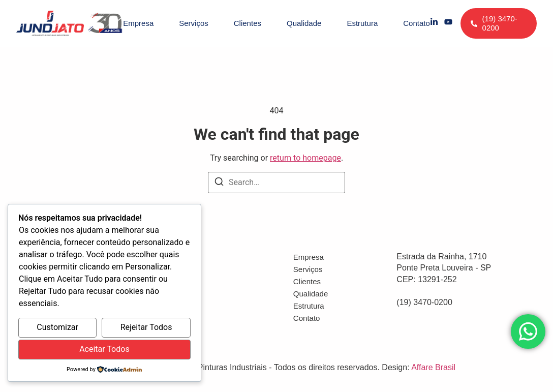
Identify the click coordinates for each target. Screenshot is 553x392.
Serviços (194, 23)
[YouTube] (448, 23)
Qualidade (304, 23)
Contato (417, 23)
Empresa (138, 23)
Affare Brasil (433, 367)
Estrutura (362, 23)
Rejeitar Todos (146, 327)
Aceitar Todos (104, 349)
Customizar (57, 327)
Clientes (248, 23)
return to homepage (305, 158)
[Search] (219, 183)
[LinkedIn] (434, 23)
